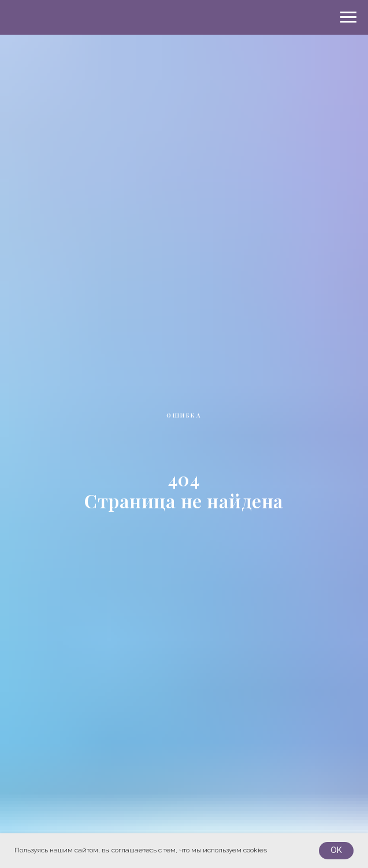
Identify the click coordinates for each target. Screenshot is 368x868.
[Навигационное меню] (348, 17)
